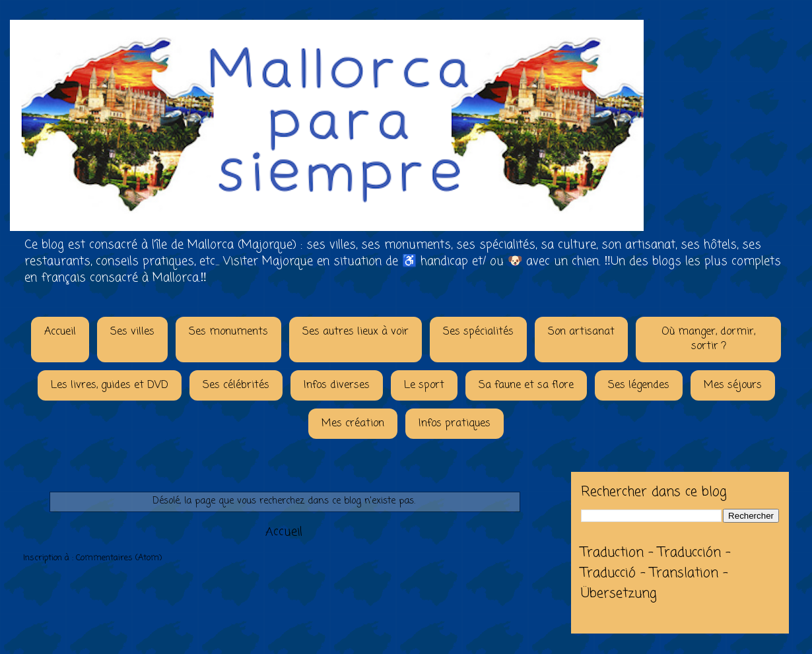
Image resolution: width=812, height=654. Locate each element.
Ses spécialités (478, 332)
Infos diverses (337, 385)
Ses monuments (228, 332)
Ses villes (132, 332)
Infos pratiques (455, 424)
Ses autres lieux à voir (355, 332)
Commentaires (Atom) (119, 558)
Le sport (424, 385)
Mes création (353, 424)
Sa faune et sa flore (526, 385)
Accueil (60, 332)
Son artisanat (581, 332)
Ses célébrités (236, 385)
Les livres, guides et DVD (110, 385)
